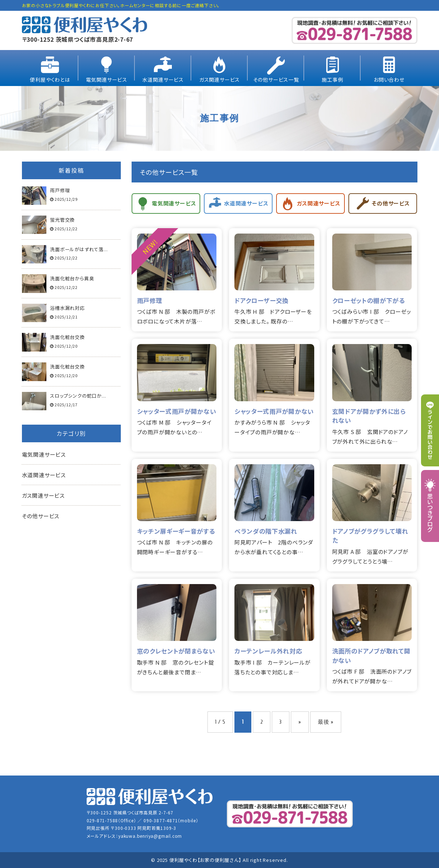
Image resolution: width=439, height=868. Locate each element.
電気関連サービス (107, 80)
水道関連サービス (163, 80)
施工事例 (332, 80)
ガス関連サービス (219, 80)
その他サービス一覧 (276, 80)
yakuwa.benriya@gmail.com (150, 836)
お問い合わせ (389, 80)
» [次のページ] (300, 722)
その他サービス (41, 516)
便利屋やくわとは (50, 80)
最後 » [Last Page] (326, 722)
